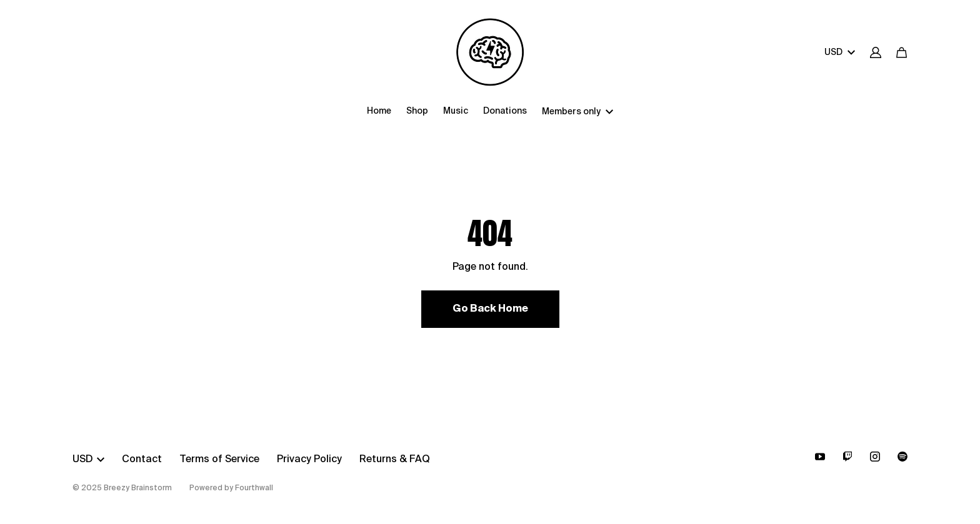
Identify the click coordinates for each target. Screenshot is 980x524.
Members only (577, 112)
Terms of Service (219, 460)
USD (840, 52)
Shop (417, 111)
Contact (142, 460)
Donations (505, 111)
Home (379, 111)
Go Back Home (490, 309)
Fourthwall (254, 488)
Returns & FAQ (395, 460)
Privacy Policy (309, 460)
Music (456, 111)
